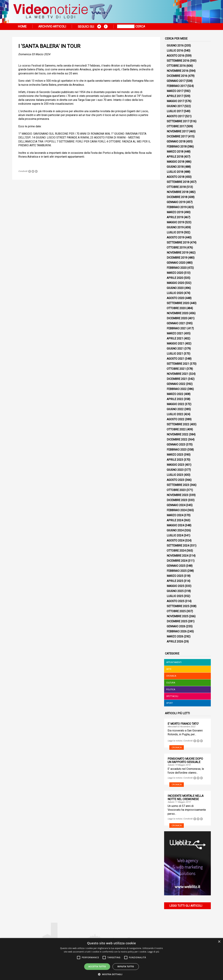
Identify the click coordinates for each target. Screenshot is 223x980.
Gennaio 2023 (176, 445)
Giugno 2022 (175, 409)
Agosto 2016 (176, 56)
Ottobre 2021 (176, 369)
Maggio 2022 (175, 404)
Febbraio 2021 (177, 328)
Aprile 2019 (175, 217)
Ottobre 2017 (176, 126)
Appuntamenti (174, 662)
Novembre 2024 (178, 556)
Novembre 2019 (178, 253)
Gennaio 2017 (176, 81)
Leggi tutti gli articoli (186, 906)
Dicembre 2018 (177, 197)
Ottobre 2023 (176, 490)
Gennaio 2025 (176, 566)
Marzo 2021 (175, 333)
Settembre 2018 (178, 182)
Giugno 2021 (175, 349)
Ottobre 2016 (176, 66)
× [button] (219, 942)
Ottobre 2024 (176, 551)
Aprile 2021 (175, 338)
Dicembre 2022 (177, 439)
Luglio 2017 (175, 111)
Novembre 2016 (178, 71)
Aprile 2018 (175, 157)
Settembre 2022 (178, 424)
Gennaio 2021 (176, 323)
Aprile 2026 (175, 642)
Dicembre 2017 (177, 136)
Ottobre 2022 (176, 429)
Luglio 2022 (175, 414)
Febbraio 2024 (177, 510)
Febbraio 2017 (177, 86)
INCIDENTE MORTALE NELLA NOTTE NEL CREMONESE (186, 797)
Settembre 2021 (178, 364)
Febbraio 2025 (177, 571)
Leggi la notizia (175, 741)
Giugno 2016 (175, 46)
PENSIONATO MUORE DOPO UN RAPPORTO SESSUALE (185, 760)
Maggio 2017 (175, 101)
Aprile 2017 (175, 96)
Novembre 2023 (178, 495)
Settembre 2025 (178, 606)
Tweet (33, 171)
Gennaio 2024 (176, 505)
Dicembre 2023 (177, 500)
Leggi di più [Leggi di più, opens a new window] (153, 952)
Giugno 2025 (175, 591)
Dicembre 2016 (177, 76)
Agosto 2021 (176, 359)
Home (22, 26)
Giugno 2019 (175, 227)
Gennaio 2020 (176, 263)
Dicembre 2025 (177, 621)
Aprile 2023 (175, 460)
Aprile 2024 (175, 520)
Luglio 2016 (175, 51)
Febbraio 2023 (177, 450)
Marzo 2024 (175, 515)
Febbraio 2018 (177, 147)
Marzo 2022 (175, 394)
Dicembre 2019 (177, 258)
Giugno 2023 (175, 470)
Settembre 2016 (178, 61)
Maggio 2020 (175, 283)
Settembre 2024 (178, 546)
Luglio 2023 (175, 475)
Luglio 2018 (175, 172)
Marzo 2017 (175, 91)
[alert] (111, 959)
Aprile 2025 (175, 581)
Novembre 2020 (178, 313)
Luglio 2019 (175, 232)
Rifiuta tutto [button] (126, 967)
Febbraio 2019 (177, 207)
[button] (111, 974)
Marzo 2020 (175, 273)
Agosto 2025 (176, 601)
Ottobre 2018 (176, 187)
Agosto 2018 (176, 177)
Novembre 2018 (178, 192)
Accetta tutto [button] (97, 967)
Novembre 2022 (178, 434)
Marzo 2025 (175, 576)
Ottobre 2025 (176, 611)
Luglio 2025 (175, 596)
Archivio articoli (52, 26)
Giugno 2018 (175, 167)
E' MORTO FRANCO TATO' (183, 724)
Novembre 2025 (178, 616)
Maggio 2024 (175, 525)
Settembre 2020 (178, 303)
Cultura (171, 683)
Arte (169, 669)
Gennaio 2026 (176, 626)
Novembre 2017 (178, 131)
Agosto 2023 (176, 480)
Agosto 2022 (176, 419)
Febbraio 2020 (177, 268)
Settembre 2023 (178, 485)
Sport (170, 703)
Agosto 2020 (176, 298)
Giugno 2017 (175, 106)
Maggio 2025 (175, 586)
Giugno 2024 (175, 530)
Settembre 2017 (178, 121)
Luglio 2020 (175, 293)
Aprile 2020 (175, 278)
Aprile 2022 (175, 399)
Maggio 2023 (175, 465)
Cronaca (171, 676)
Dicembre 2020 (177, 318)
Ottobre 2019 (176, 248)
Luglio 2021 (175, 354)
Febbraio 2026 (177, 631)
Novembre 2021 (178, 374)
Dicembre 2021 (177, 379)
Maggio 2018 (175, 162)
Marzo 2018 (175, 152)
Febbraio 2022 (177, 389)
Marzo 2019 (175, 212)
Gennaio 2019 (176, 202)
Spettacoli (172, 696)
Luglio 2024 (175, 535)
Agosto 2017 (176, 116)
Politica (171, 690)
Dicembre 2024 (177, 561)
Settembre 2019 (178, 243)
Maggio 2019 (175, 222)
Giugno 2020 (175, 288)
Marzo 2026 (175, 636)
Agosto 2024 (176, 541)
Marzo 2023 (175, 455)
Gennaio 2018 (176, 142)
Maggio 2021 (175, 344)
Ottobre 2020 (176, 308)
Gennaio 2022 (176, 384)
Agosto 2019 (176, 237)
